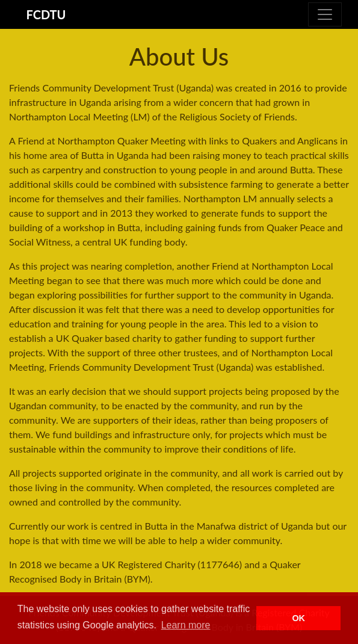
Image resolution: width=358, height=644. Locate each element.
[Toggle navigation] (325, 14)
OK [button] (298, 618)
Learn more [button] (186, 625)
